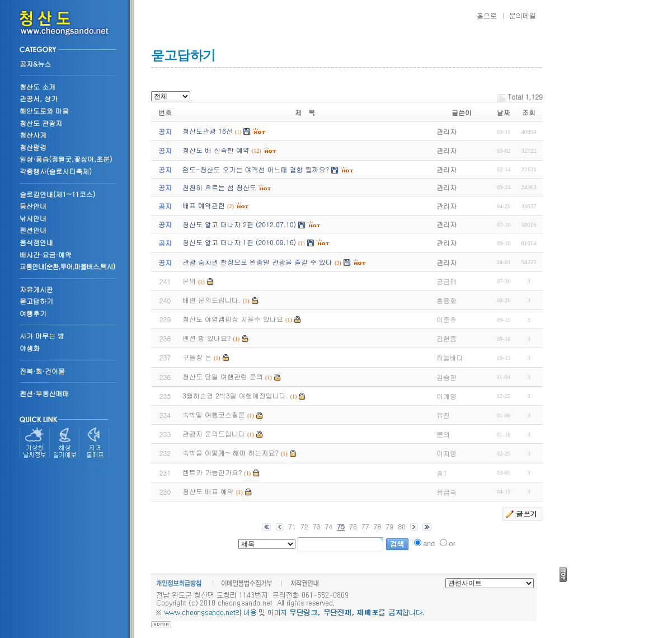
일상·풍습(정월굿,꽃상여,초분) (66, 159)
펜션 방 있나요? (207, 338)
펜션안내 (33, 230)
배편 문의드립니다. (212, 300)
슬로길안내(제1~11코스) (57, 194)
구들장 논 (197, 357)
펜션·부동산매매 (44, 393)
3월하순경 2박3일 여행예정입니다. (235, 395)
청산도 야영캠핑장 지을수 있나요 (233, 319)
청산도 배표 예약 (208, 491)
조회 (529, 112)
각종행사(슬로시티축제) (56, 171)
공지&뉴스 (35, 64)
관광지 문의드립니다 (214, 433)
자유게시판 (36, 289)
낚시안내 (33, 218)
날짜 (504, 112)
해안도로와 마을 (44, 111)
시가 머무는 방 (42, 336)
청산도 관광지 (41, 123)
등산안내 (33, 206)
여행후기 (33, 313)
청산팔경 (33, 147)
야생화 (30, 348)
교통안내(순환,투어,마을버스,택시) (67, 266)
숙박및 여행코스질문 (214, 414)
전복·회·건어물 (42, 371)
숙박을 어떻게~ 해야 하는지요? (231, 452)
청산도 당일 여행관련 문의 (223, 376)
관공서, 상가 (39, 98)
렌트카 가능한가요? (212, 472)
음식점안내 (36, 242)
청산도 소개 (37, 86)
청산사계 (33, 135)
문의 (189, 281)
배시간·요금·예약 (46, 254)
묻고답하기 (36, 301)
